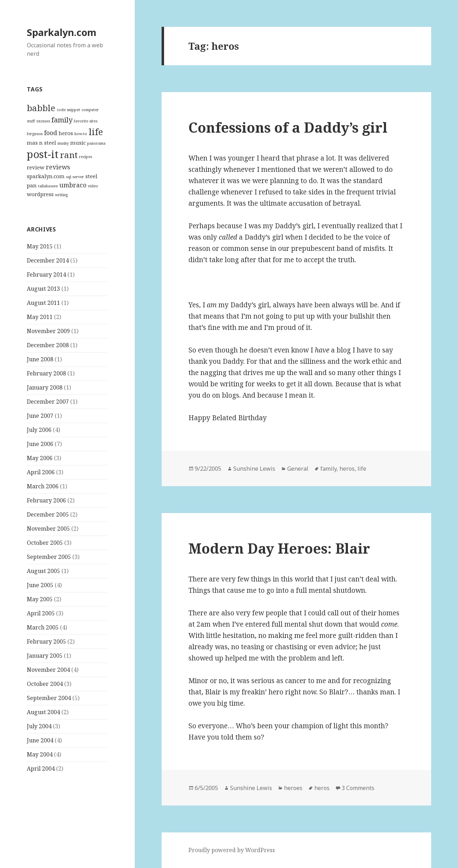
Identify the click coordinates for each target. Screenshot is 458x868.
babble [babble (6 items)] (41, 108)
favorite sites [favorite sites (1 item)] (86, 121)
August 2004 (43, 712)
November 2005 (48, 529)
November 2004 (48, 670)
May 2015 (40, 246)
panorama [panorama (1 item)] (96, 143)
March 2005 (43, 627)
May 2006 (40, 458)
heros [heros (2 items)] (66, 133)
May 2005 (40, 599)
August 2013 (43, 289)
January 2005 (45, 656)
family (329, 469)
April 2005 (41, 613)
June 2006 (40, 444)
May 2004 (40, 754)
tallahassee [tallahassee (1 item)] (48, 186)
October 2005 (45, 543)
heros (347, 469)
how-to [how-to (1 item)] (81, 134)
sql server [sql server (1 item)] (75, 177)
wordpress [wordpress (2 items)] (40, 194)
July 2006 (39, 430)
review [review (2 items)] (36, 167)
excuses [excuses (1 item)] (43, 121)
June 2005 (40, 585)
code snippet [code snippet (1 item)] (68, 110)
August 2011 (43, 303)
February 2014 (46, 275)
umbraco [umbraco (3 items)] (73, 185)
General (298, 469)
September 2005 (49, 557)
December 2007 (48, 402)
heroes (293, 788)
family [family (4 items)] (62, 120)
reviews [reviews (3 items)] (58, 167)
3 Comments (358, 788)
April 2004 (41, 768)
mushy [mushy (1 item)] (63, 143)
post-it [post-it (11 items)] (43, 154)
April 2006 (41, 472)
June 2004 (40, 740)
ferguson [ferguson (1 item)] (35, 134)
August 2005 (43, 571)
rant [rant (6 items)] (69, 155)
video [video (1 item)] (93, 186)
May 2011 (40, 317)
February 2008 (46, 373)
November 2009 (48, 331)
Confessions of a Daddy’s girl (288, 127)
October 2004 (45, 684)
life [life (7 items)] (96, 132)
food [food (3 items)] (51, 133)
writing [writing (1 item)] (61, 195)
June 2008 (40, 359)
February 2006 (46, 500)
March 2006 (43, 486)
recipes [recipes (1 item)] (86, 157)
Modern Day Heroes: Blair (279, 548)
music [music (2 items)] (78, 143)
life (362, 469)
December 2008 (48, 345)
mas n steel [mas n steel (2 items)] (41, 143)
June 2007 (40, 416)
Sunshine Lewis (254, 469)
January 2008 (45, 387)
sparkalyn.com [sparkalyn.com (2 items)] (46, 176)
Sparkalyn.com (62, 32)
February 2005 (46, 641)
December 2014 (48, 260)
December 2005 (48, 514)
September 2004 (49, 698)
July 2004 (39, 726)
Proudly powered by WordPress (232, 850)
